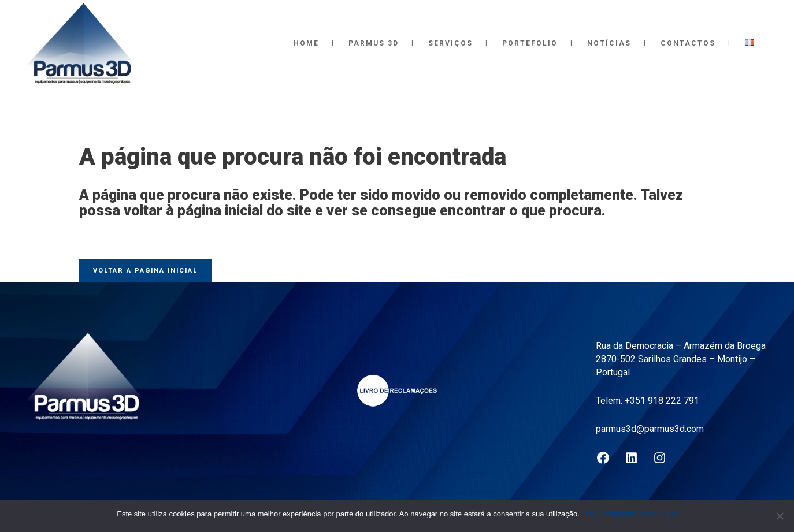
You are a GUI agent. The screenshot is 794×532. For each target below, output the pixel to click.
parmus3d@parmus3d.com (650, 429)
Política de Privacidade (639, 514)
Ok (590, 514)
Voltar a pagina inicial (145, 271)
